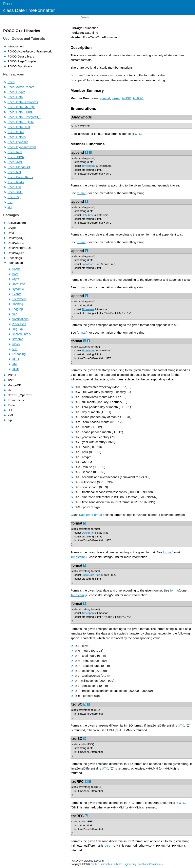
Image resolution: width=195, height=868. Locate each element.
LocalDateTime (91, 264)
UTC (74, 126)
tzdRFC (138, 98)
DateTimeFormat (90, 515)
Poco (7, 4)
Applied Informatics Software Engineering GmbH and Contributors (127, 864)
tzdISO (127, 98)
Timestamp (88, 166)
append (105, 98)
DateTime (88, 215)
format (116, 98)
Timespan (88, 309)
